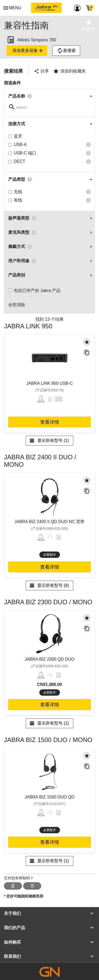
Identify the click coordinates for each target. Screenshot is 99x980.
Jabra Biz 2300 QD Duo (49, 659)
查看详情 (50, 422)
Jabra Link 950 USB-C (49, 383)
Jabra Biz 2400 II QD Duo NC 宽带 (50, 522)
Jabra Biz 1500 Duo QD (49, 797)
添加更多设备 (28, 51)
